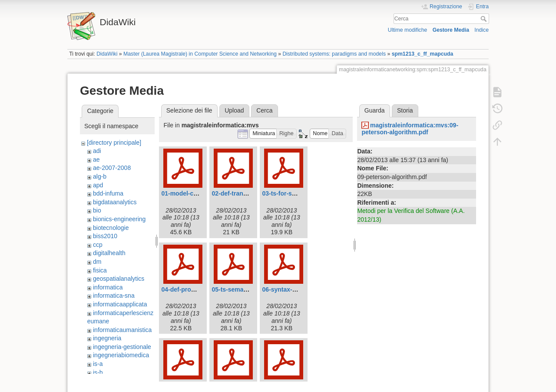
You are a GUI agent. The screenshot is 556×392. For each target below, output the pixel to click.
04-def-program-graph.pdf (199, 289)
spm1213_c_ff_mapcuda (423, 54)
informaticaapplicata (120, 304)
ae (96, 159)
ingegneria (107, 338)
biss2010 (105, 236)
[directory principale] (114, 143)
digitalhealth (109, 253)
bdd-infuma (108, 193)
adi (97, 151)
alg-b (100, 176)
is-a (98, 364)
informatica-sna (114, 296)
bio (97, 210)
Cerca (485, 19)
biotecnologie (111, 228)
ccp (98, 245)
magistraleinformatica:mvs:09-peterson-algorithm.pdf (410, 129)
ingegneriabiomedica (121, 355)
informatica (108, 287)
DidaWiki (107, 54)
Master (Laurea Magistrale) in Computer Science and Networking (200, 54)
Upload (234, 110)
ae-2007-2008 (112, 168)
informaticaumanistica (122, 330)
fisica (100, 270)
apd (98, 185)
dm (97, 262)
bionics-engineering (119, 219)
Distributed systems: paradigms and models (334, 54)
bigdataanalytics (115, 202)
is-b (98, 372)
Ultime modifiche (408, 30)
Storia (405, 110)
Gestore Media (451, 30)
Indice (482, 30)
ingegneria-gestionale (122, 347)
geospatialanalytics (119, 279)
